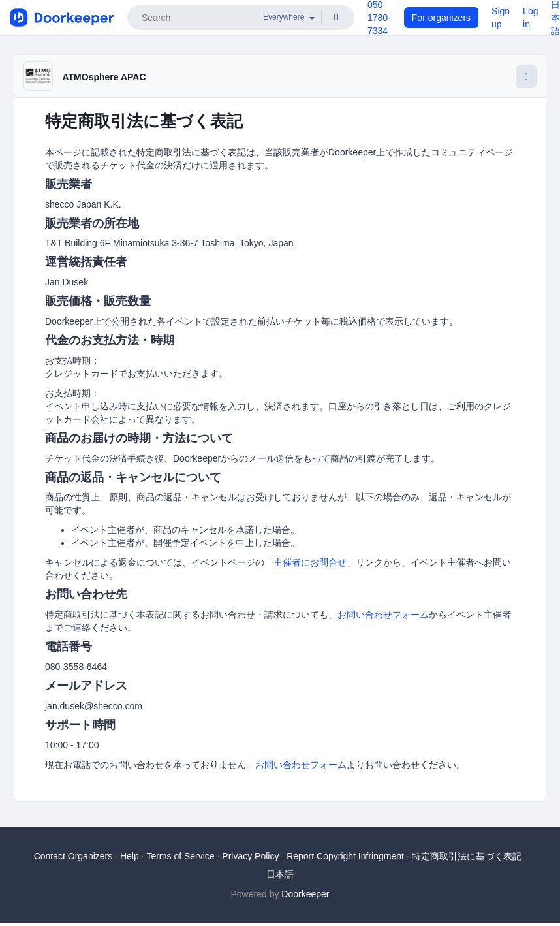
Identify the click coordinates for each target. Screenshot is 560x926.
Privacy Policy (250, 856)
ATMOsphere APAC (104, 77)
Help (130, 856)
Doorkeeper (305, 894)
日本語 (280, 874)
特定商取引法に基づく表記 (467, 856)
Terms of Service (180, 856)
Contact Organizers (73, 856)
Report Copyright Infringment (345, 856)
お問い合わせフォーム (383, 615)
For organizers (441, 18)
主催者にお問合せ (310, 562)
